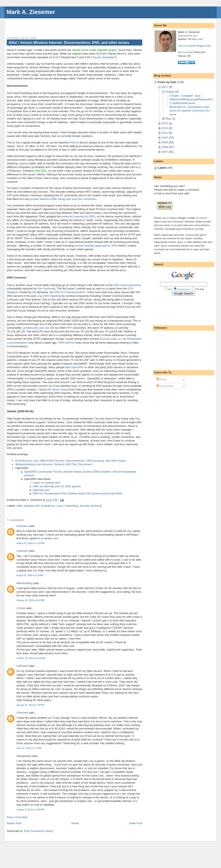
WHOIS (70, 342)
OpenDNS (77, 367)
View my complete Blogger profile (194, 46)
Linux (60, 505)
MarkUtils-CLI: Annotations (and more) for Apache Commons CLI (189, 109)
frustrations (48, 505)
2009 (165, 142)
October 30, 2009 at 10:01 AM (31, 658)
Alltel (19, 505)
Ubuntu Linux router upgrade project (94, 50)
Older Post (136, 823)
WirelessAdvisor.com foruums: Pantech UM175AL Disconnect (54, 464)
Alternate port (41, 490)
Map (194, 39)
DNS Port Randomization (70, 292)
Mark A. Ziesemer (31, 12)
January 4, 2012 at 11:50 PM (30, 809)
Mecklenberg (24, 583)
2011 (165, 133)
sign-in (165, 218)
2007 (165, 152)
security (85, 505)
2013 (165, 123)
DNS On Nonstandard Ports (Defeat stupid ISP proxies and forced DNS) (77, 493)
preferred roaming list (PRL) (79, 216)
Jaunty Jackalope (104, 57)
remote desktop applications (92, 246)
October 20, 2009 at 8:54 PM (30, 600)
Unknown (22, 526)
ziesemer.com (184, 289)
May (168, 119)
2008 (165, 147)
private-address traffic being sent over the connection (63, 199)
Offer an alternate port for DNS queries (57, 486)
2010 (165, 138)
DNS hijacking (52, 296)
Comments (165, 386)
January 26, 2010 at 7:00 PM (30, 705)
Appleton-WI (32, 505)
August (170, 92)
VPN (114, 246)
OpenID (203, 218)
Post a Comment (17, 817)
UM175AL (41, 171)
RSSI (73, 142)
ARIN (61, 342)
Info (200, 39)
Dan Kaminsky (46, 289)
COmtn (21, 608)
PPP (69, 328)
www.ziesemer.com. (188, 36)
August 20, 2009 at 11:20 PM (30, 543)
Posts (162, 379)
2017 (165, 87)
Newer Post (14, 823)
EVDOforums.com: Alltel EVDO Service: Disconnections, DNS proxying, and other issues (71, 460)
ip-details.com (49, 538)
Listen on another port (46, 482)
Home (75, 823)
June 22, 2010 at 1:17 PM (29, 748)
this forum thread (58, 389)
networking (71, 505)
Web (170, 289)
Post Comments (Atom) (39, 831)
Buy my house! (185, 52)
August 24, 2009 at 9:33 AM (30, 575)
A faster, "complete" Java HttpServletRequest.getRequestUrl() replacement (191, 99)
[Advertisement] (57, 25)
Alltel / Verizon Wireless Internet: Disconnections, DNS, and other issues (69, 42)
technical (96, 505)
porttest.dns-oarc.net (36, 328)
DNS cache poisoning (127, 285)
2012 (165, 128)
